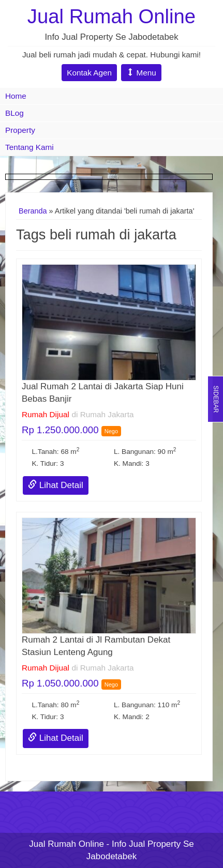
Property (20, 130)
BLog (14, 113)
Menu (141, 73)
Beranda (33, 211)
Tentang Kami (29, 147)
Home (16, 96)
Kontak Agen (89, 73)
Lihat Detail (56, 485)
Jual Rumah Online (111, 16)
